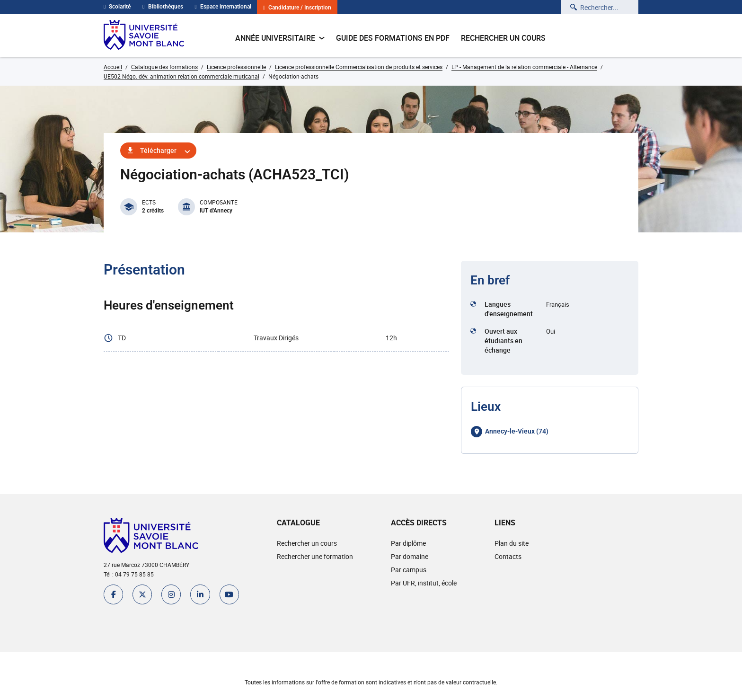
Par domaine (409, 556)
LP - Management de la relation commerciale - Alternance (524, 67)
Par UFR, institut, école (423, 583)
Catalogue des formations (164, 67)
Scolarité (117, 7)
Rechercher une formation (314, 556)
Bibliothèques (163, 7)
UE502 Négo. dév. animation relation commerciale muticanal (181, 76)
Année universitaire (280, 38)
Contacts (508, 556)
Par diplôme (408, 543)
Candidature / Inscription (297, 8)
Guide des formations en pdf (393, 38)
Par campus (408, 570)
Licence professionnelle (236, 67)
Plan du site (511, 543)
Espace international (223, 7)
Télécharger (158, 150)
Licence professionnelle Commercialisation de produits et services (359, 67)
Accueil (113, 67)
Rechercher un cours (503, 38)
